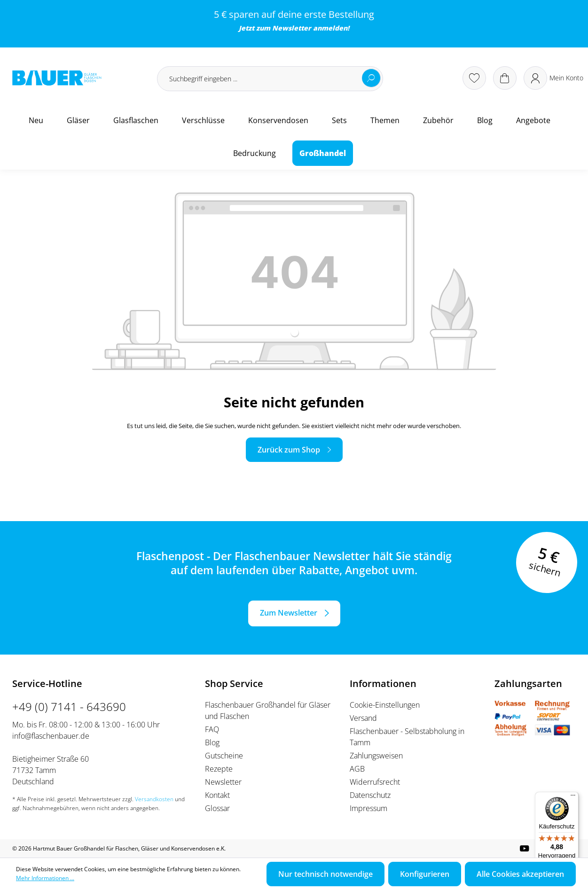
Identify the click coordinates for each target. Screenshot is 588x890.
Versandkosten (154, 799)
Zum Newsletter (289, 613)
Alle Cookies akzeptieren (520, 874)
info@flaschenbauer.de (51, 736)
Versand (363, 718)
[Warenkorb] (505, 78)
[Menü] (573, 797)
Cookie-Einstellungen (385, 705)
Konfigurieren (425, 874)
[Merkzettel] (474, 78)
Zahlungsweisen (376, 756)
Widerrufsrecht (375, 782)
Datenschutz (370, 795)
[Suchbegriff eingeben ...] (270, 79)
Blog (212, 742)
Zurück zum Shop (289, 450)
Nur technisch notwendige (325, 874)
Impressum (368, 808)
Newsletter (292, 28)
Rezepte (219, 769)
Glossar (217, 808)
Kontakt (217, 795)
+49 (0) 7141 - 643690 (69, 707)
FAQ (212, 729)
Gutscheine (224, 756)
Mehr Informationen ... (45, 878)
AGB (357, 769)
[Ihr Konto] (553, 78)
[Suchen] (371, 78)
